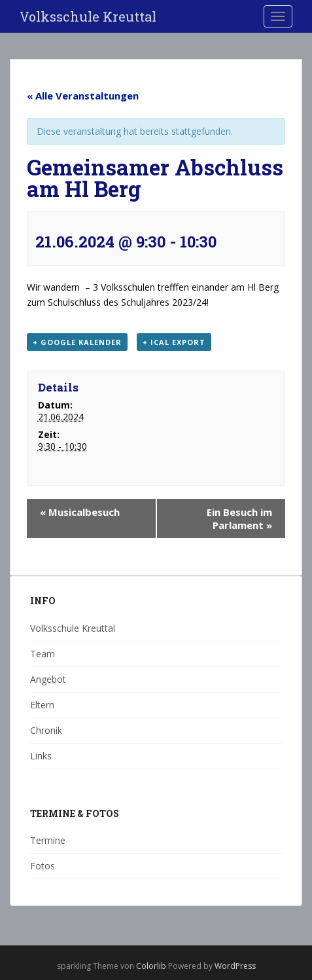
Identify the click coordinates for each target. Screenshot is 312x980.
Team (43, 654)
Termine (48, 840)
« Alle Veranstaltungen (83, 96)
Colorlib (151, 966)
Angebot (48, 679)
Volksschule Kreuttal (88, 16)
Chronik (46, 730)
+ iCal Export (174, 342)
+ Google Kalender (77, 342)
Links (41, 756)
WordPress (235, 966)
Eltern (42, 705)
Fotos (43, 866)
